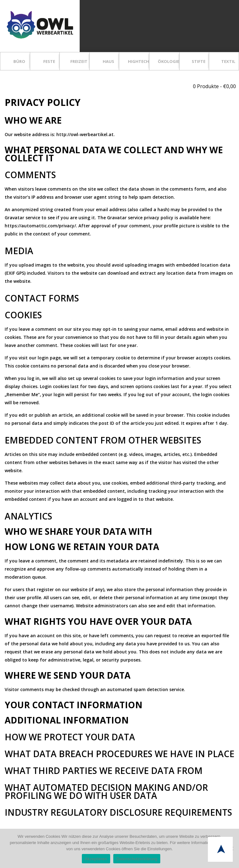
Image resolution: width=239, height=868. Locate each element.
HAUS (108, 61)
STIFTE (199, 61)
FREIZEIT (79, 61)
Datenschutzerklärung (137, 859)
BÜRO (19, 61)
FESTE (49, 61)
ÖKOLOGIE (169, 61)
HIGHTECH (138, 61)
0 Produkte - (214, 86)
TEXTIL (228, 61)
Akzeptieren (96, 859)
